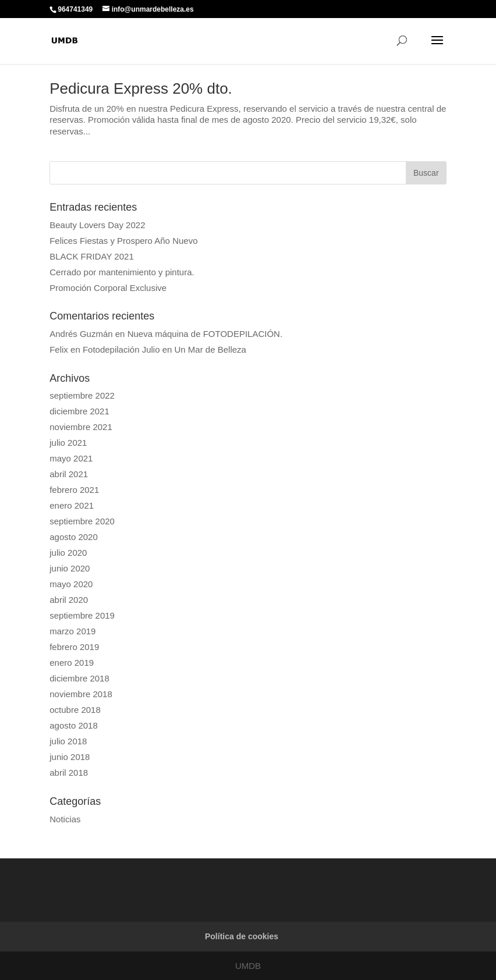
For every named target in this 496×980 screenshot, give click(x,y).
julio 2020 (68, 553)
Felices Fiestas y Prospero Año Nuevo (123, 241)
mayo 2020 (71, 584)
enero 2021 (72, 505)
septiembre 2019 (82, 615)
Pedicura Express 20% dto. (141, 88)
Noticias (65, 819)
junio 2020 (70, 568)
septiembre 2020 (82, 521)
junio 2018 (70, 757)
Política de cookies (242, 936)
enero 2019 (72, 663)
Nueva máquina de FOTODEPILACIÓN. (205, 334)
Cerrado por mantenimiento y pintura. (122, 272)
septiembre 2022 (82, 395)
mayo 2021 (71, 458)
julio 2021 (68, 443)
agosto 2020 (74, 537)
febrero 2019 (74, 647)
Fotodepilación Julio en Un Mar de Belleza (164, 349)
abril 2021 (69, 474)
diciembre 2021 (79, 411)
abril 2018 (69, 773)
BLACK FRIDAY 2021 (92, 256)
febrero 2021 (74, 490)
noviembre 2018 (81, 694)
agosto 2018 (74, 725)
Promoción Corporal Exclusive (108, 288)
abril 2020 (69, 600)
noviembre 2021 (81, 427)
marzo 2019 (72, 631)
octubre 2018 (75, 710)
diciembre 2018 (79, 678)
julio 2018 (68, 741)
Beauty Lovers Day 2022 (97, 225)
